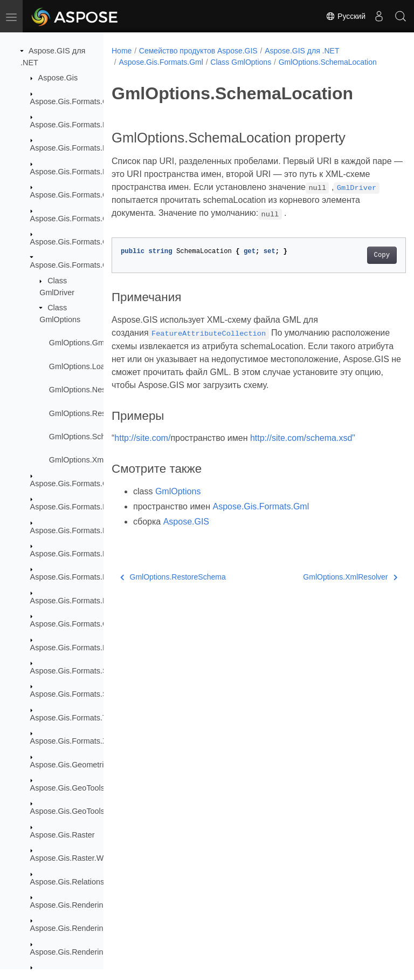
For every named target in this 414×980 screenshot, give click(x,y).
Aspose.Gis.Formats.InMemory (84, 507)
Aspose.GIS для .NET (302, 51)
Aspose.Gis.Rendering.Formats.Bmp (93, 952)
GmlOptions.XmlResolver (93, 460)
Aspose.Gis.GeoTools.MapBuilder (88, 811)
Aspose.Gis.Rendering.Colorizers (88, 928)
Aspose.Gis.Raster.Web (71, 858)
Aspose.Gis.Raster (63, 835)
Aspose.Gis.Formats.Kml (73, 530)
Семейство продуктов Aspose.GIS (198, 51)
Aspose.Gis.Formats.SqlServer (84, 694)
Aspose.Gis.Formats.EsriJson (81, 148)
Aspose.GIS (186, 546)
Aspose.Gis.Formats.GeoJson (82, 219)
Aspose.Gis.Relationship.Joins (82, 882)
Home (122, 51)
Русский (346, 16)
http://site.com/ (142, 463)
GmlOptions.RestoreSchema (98, 413)
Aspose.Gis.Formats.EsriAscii (81, 125)
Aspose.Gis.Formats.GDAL (77, 195)
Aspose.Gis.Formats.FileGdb (80, 172)
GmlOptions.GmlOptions (91, 343)
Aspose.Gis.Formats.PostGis (80, 648)
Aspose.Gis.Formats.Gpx (74, 484)
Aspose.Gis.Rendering (69, 905)
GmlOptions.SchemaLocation (99, 437)
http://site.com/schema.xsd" (303, 463)
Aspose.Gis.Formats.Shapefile (82, 671)
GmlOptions (178, 516)
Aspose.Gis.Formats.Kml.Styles (85, 554)
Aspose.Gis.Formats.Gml (74, 265)
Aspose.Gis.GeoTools (67, 788)
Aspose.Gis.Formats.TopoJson (83, 718)
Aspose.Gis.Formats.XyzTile (79, 741)
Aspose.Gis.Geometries (71, 765)
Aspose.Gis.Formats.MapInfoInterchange (101, 577)
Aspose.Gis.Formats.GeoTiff (79, 242)
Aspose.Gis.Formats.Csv (73, 101)
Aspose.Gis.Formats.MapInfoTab (87, 601)
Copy (361, 267)
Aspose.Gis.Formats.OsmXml (81, 624)
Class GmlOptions (241, 62)
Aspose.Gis (58, 78)
